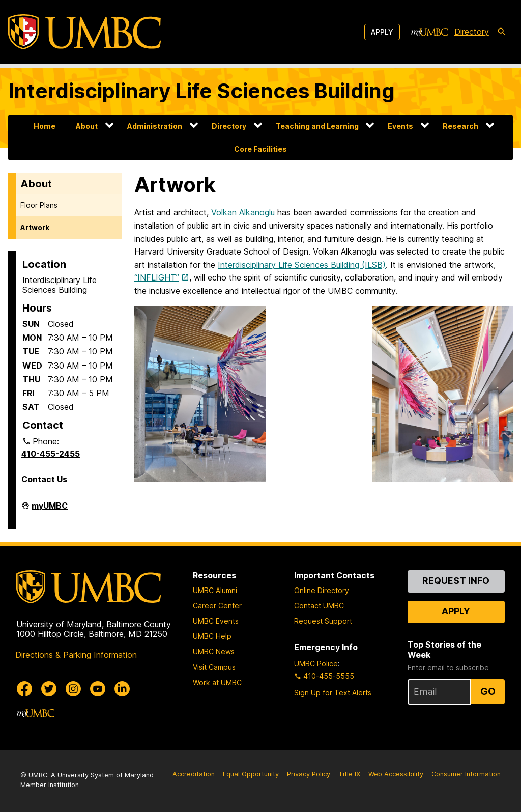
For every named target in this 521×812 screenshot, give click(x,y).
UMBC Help (212, 636)
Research (460, 126)
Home (45, 126)
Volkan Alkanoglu (243, 212)
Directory (229, 126)
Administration (155, 126)
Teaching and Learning (317, 126)
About (87, 126)
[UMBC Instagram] (73, 689)
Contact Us (44, 479)
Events (400, 126)
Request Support (323, 621)
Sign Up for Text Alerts (333, 693)
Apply (382, 32)
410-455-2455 (51, 454)
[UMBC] (84, 32)
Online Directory (322, 590)
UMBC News (214, 651)
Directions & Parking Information (76, 655)
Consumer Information (466, 774)
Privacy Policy (309, 774)
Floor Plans (39, 205)
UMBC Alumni (215, 590)
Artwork (35, 227)
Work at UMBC (217, 682)
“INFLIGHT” (157, 277)
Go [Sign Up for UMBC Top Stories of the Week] (488, 691)
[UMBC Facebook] (24, 689)
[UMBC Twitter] (49, 689)
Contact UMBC (319, 606)
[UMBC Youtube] (98, 689)
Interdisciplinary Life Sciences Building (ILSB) (302, 265)
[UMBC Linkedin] (122, 689)
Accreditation (194, 774)
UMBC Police (316, 664)
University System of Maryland (106, 775)
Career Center (217, 606)
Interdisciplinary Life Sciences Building (201, 91)
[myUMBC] (429, 32)
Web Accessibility (396, 774)
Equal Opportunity (251, 774)
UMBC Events (216, 621)
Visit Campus (214, 667)
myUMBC (50, 510)
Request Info (456, 581)
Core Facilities (260, 149)
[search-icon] (502, 32)
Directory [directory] (472, 32)
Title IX (349, 774)
